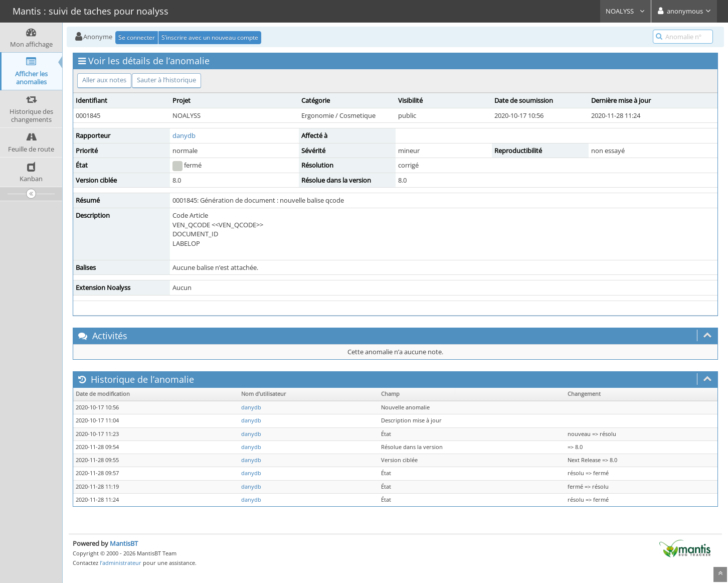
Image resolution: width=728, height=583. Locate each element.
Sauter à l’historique (166, 80)
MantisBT (124, 543)
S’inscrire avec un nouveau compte (210, 37)
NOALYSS (625, 11)
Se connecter (137, 37)
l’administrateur (121, 563)
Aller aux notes (104, 80)
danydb (184, 135)
